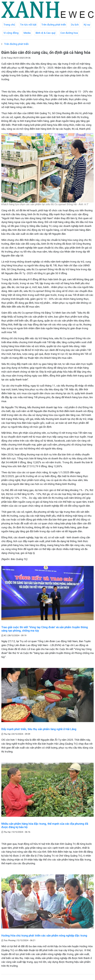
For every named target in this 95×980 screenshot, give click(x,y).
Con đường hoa (69, 33)
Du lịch (75, 25)
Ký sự (87, 25)
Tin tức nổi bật (28, 25)
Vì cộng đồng (11, 33)
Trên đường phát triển (54, 25)
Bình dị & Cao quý (45, 33)
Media (27, 33)
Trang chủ (9, 25)
